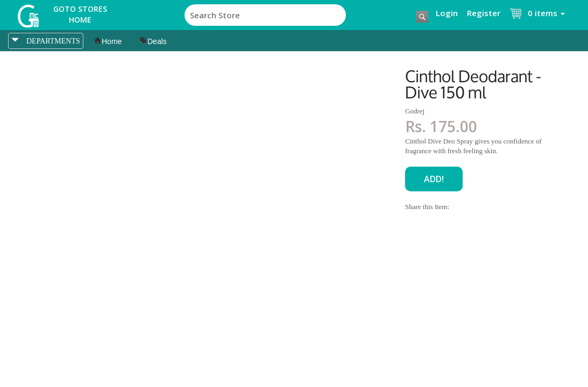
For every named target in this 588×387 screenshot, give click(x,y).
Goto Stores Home (80, 14)
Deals (153, 41)
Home (108, 41)
